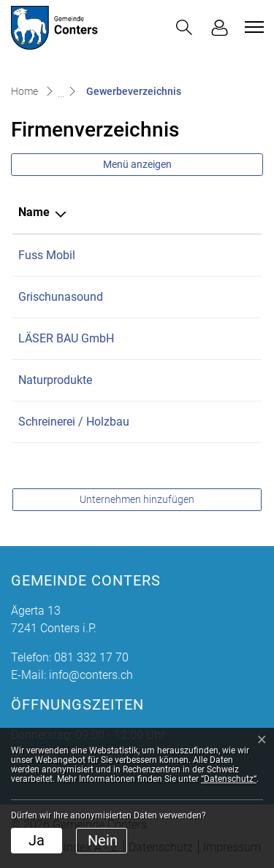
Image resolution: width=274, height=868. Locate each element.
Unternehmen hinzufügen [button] (137, 499)
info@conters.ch (91, 675)
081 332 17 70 (91, 657)
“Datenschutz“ (229, 779)
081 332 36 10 (209, 380)
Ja (37, 840)
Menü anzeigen (137, 164)
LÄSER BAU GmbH (66, 338)
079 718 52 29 (209, 255)
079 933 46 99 (209, 338)
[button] (184, 27)
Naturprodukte (55, 380)
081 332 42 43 (209, 422)
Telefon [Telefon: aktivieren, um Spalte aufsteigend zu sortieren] (192, 212)
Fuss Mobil (47, 255)
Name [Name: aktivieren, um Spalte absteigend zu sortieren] (34, 212)
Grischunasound (61, 297)
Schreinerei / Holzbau (74, 422)
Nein (103, 840)
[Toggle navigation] (252, 27)
